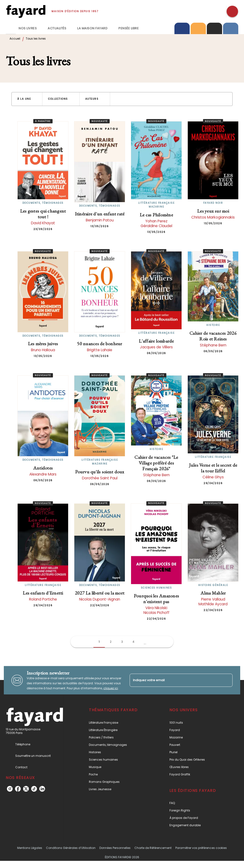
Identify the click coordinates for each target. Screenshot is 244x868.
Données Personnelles (115, 848)
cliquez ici (111, 688)
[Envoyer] (227, 680)
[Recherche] (232, 11)
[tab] (11, 28)
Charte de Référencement (153, 848)
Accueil (15, 39)
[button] (27, 99)
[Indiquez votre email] (175, 680)
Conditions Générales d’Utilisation (71, 848)
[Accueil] (26, 11)
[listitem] (10, 789)
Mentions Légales (30, 848)
